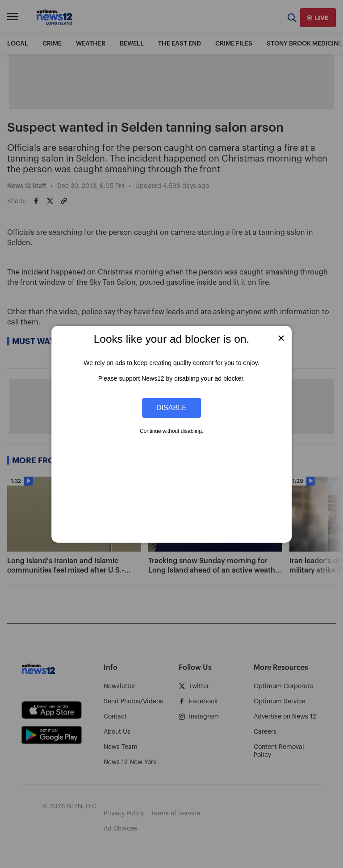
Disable (171, 407)
